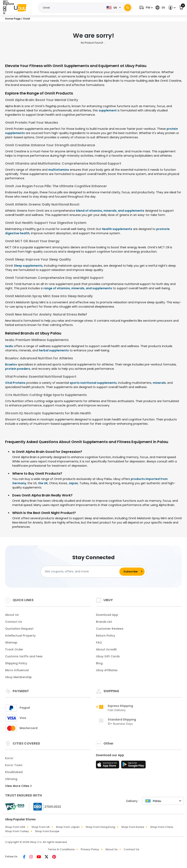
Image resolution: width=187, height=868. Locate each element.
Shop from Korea (133, 827)
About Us (12, 615)
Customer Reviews (110, 629)
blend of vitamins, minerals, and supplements (110, 211)
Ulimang (11, 779)
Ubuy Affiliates (107, 670)
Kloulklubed (14, 772)
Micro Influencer (17, 670)
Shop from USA (15, 827)
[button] (146, 8)
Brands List (104, 622)
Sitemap (11, 642)
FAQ (99, 642)
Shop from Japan (68, 827)
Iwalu (9, 346)
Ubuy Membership (18, 677)
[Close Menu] (5, 9)
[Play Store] (133, 766)
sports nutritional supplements (93, 383)
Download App (107, 615)
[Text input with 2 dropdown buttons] (71, 8)
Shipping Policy (16, 663)
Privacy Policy (90, 849)
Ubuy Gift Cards (108, 656)
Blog (99, 663)
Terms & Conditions (61, 849)
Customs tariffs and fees (24, 656)
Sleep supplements (28, 266)
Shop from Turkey (17, 831)
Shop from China (162, 827)
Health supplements (117, 229)
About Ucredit (106, 649)
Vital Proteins (15, 383)
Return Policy (106, 636)
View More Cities (18, 786)
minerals (159, 383)
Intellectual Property (20, 636)
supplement (108, 110)
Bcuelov (11, 364)
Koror (9, 758)
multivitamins (59, 170)
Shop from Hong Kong (100, 827)
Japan (73, 483)
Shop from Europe (47, 831)
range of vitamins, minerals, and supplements (78, 288)
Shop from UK (41, 827)
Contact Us (14, 622)
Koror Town (14, 765)
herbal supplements (54, 350)
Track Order (14, 649)
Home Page (13, 19)
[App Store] (108, 766)
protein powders (18, 369)
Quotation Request (19, 629)
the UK (43, 483)
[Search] (128, 8)
